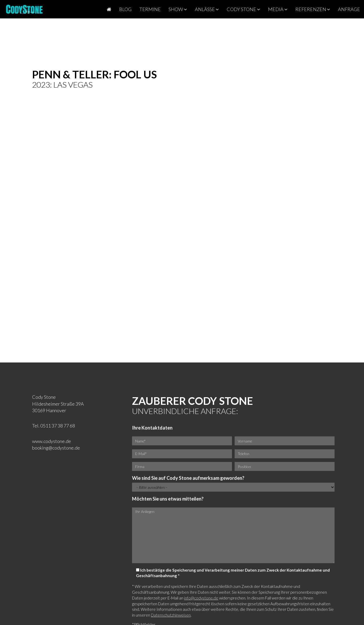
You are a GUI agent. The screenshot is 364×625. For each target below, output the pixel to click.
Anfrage (349, 9)
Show (178, 9)
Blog (125, 9)
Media (278, 9)
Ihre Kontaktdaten (152, 428)
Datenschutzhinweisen (171, 615)
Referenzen (313, 9)
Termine (150, 9)
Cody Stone (243, 9)
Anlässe (207, 9)
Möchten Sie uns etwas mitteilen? (168, 499)
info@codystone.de (201, 598)
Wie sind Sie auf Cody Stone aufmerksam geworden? (188, 478)
